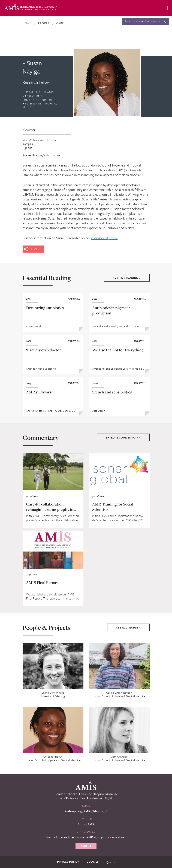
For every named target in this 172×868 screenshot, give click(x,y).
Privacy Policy (68, 862)
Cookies (93, 862)
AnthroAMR (86, 824)
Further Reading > (127, 278)
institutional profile (104, 238)
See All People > (128, 627)
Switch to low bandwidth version (143, 21)
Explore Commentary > (123, 437)
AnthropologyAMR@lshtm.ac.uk (86, 811)
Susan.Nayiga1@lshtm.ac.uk (41, 155)
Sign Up (86, 846)
